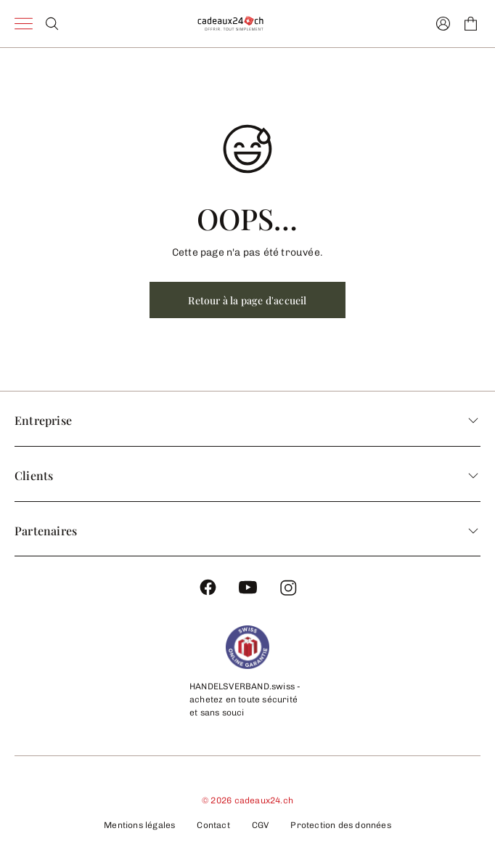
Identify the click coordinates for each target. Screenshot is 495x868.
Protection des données (340, 825)
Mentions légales (139, 825)
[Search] (52, 24)
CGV (261, 825)
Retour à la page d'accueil (247, 300)
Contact (213, 825)
